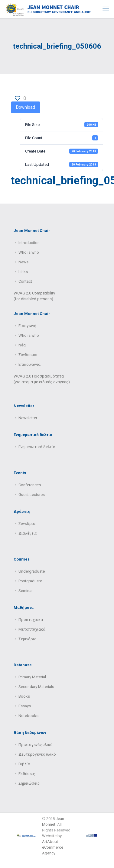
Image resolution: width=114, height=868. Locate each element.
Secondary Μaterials (36, 687)
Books (24, 696)
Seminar (26, 591)
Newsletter (28, 418)
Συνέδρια (27, 524)
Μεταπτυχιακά (32, 629)
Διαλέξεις (28, 533)
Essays (25, 706)
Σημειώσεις (29, 783)
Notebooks (28, 716)
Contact (25, 281)
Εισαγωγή (27, 326)
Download (26, 107)
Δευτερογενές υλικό (37, 754)
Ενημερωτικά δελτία (37, 447)
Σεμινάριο (28, 639)
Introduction (29, 243)
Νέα (22, 345)
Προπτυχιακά (31, 620)
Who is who (29, 252)
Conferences (30, 485)
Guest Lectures (32, 495)
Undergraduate (32, 571)
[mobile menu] (106, 9)
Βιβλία (24, 764)
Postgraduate (30, 581)
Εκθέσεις (27, 774)
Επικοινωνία (29, 364)
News (23, 262)
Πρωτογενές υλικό (36, 745)
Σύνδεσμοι (28, 355)
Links (23, 272)
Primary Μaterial (32, 677)
